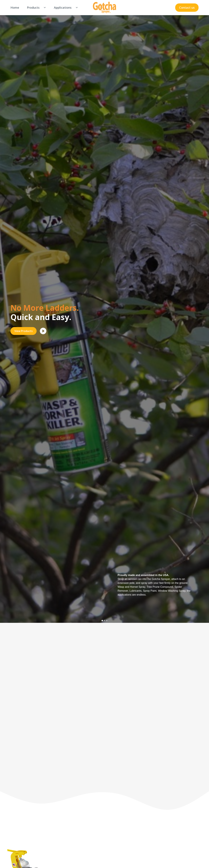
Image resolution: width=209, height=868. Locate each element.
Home (15, 8)
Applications (63, 8)
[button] (35, 8)
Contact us (187, 8)
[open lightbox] (43, 331)
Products (33, 8)
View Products (24, 331)
